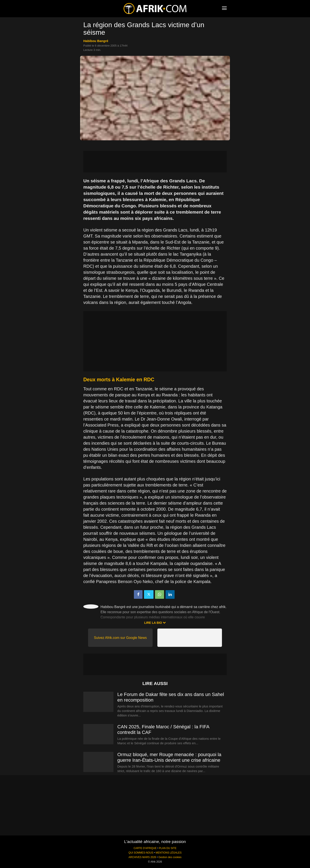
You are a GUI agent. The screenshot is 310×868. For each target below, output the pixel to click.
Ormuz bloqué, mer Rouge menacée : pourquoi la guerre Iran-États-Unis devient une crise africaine (169, 757)
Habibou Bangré (96, 41)
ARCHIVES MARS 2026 (142, 857)
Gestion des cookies (170, 857)
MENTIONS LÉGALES (169, 853)
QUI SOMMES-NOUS (141, 853)
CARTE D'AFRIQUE (145, 848)
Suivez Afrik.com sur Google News (120, 638)
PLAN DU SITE (168, 848)
